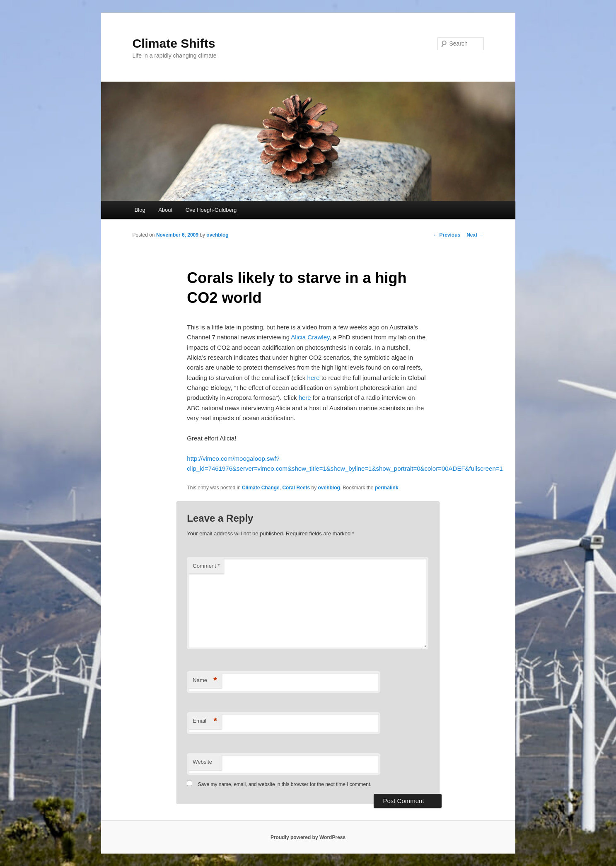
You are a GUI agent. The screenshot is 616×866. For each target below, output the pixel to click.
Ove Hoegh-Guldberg (211, 210)
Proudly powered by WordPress (308, 837)
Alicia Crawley (310, 337)
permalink (387, 488)
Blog (140, 210)
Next (475, 235)
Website (202, 762)
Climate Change (261, 488)
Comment (206, 566)
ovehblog (217, 235)
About (165, 210)
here (314, 378)
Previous (447, 235)
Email (205, 721)
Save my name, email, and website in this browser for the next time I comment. (285, 784)
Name (205, 681)
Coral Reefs (296, 488)
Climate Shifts (174, 43)
